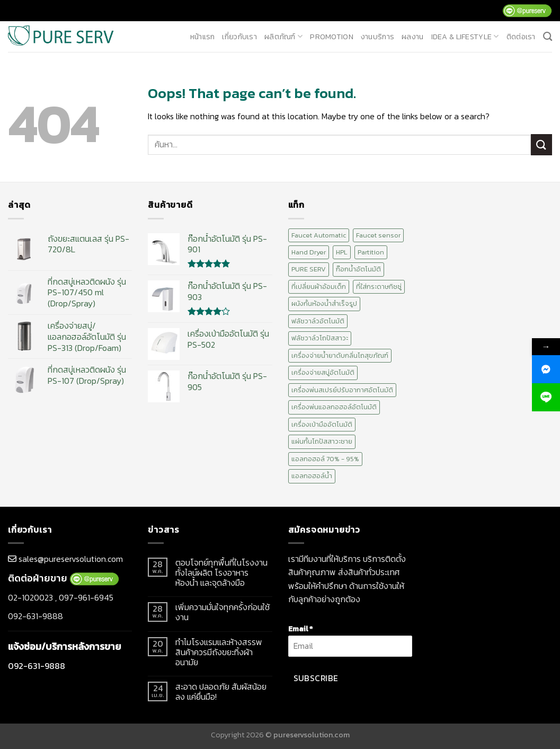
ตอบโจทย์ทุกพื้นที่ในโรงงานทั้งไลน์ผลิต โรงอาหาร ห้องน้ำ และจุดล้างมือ (221, 573)
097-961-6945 (86, 597)
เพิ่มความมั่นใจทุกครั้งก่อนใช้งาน (223, 612)
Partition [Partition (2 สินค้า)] (371, 252)
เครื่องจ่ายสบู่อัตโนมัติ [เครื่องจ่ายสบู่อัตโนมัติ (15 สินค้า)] (323, 372)
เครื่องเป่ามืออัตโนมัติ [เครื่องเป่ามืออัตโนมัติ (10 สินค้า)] (322, 424)
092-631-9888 (35, 616)
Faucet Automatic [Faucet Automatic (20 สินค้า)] (319, 235)
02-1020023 (30, 597)
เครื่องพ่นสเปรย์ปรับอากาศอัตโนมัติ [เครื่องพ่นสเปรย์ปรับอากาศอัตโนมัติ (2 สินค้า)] (342, 390)
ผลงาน (412, 37)
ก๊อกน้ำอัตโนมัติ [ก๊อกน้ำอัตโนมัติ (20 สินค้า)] (358, 269)
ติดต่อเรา (521, 37)
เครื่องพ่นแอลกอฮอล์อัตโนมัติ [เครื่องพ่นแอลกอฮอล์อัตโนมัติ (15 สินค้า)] (334, 407)
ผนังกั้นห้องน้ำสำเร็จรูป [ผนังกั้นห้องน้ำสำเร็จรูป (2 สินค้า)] (324, 303)
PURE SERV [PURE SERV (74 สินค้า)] (309, 269)
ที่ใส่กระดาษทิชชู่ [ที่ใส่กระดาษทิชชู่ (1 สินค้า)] (379, 287)
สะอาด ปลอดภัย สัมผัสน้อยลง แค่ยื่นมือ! (221, 692)
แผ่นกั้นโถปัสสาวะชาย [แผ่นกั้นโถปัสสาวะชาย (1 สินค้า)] (322, 441)
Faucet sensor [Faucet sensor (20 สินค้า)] (378, 235)
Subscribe (316, 678)
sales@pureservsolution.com (71, 559)
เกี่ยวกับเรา (239, 37)
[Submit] (541, 144)
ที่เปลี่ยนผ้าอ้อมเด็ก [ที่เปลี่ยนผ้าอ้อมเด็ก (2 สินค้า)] (319, 287)
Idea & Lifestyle (465, 37)
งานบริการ (377, 37)
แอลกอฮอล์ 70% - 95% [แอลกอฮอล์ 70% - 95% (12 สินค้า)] (325, 459)
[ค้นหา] (548, 37)
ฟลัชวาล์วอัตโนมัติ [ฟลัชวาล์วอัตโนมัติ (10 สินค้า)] (318, 321)
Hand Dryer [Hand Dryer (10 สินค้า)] (309, 252)
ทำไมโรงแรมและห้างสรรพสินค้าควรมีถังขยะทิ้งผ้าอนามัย (219, 653)
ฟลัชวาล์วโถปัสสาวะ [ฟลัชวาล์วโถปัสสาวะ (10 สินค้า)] (320, 338)
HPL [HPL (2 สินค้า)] (342, 252)
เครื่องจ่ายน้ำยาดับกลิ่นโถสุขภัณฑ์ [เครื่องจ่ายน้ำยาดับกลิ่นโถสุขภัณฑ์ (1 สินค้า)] (340, 355)
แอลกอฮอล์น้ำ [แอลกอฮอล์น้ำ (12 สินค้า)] (312, 476)
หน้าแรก (203, 37)
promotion (332, 37)
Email (300, 629)
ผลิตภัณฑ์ (283, 37)
